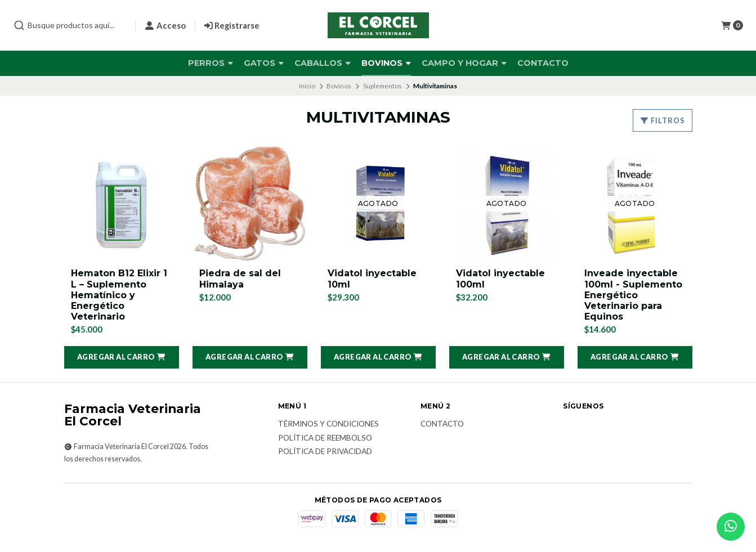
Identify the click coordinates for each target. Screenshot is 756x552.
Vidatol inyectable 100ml (500, 279)
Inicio (307, 86)
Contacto (543, 63)
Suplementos (383, 86)
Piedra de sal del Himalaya (240, 279)
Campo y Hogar (464, 63)
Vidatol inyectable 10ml (372, 279)
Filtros (663, 120)
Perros (211, 63)
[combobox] (70, 25)
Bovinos (386, 63)
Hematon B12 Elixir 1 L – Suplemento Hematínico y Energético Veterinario (119, 295)
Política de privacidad (325, 452)
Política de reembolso (325, 438)
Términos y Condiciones (328, 424)
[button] (122, 357)
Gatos (264, 63)
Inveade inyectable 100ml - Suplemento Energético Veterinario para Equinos (633, 295)
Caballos (323, 63)
